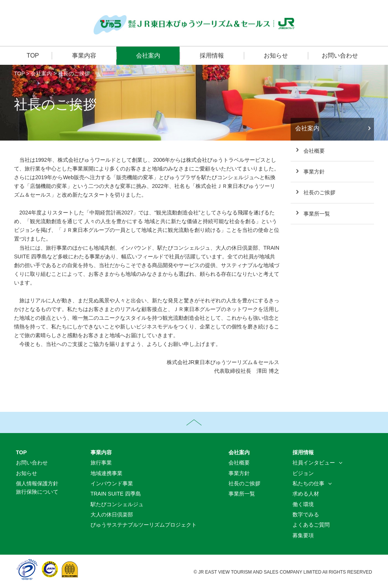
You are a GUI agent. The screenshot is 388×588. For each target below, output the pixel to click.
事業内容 (84, 56)
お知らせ (276, 56)
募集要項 (303, 535)
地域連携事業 (106, 473)
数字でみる (306, 514)
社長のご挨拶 (74, 73)
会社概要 (314, 151)
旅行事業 (101, 463)
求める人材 (306, 494)
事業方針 (314, 172)
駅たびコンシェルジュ (117, 504)
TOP (33, 56)
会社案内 (148, 56)
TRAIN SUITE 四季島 (116, 494)
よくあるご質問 (311, 525)
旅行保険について (37, 492)
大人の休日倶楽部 (112, 514)
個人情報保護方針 (37, 483)
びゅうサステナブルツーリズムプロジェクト (144, 525)
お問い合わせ (340, 56)
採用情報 (212, 56)
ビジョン (303, 473)
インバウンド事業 (112, 483)
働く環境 (303, 504)
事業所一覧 (317, 214)
